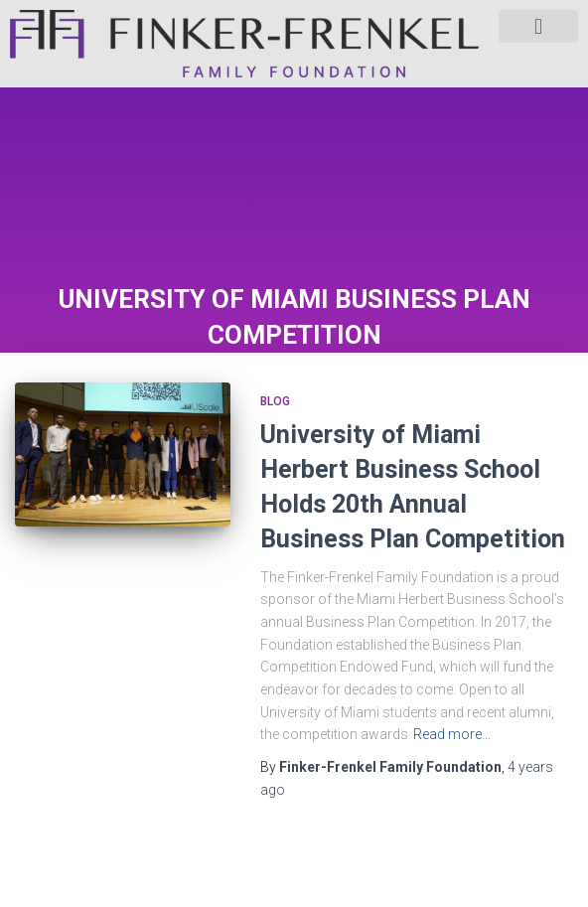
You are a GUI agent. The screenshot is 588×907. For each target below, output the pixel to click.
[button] (538, 26)
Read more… (452, 734)
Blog (275, 401)
